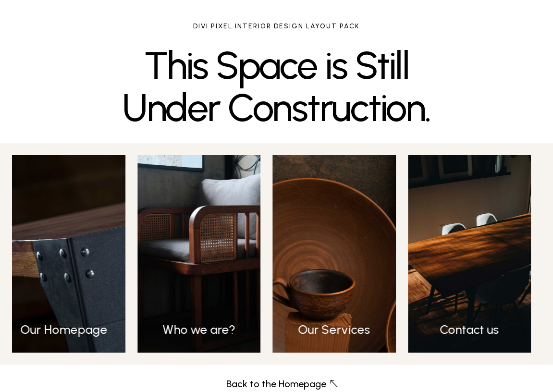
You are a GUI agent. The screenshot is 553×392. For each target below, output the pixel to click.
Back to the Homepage (276, 384)
